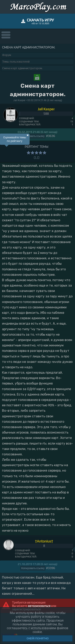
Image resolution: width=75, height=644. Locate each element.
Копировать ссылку (33, 136)
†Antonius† (44, 541)
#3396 (50, 568)
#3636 (50, 136)
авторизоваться (39, 606)
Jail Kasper (46, 109)
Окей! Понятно (38, 638)
